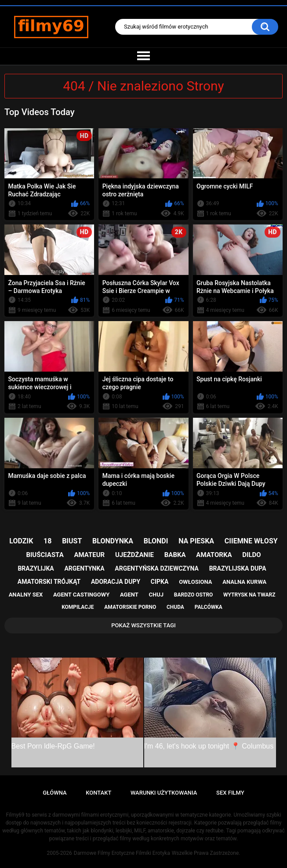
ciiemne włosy (251, 541)
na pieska (196, 541)
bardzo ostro (194, 595)
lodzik (21, 541)
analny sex (26, 595)
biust (72, 541)
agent (129, 595)
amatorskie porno (130, 607)
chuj (156, 595)
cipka (160, 582)
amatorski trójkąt (49, 582)
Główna (54, 793)
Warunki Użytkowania (164, 793)
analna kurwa (244, 582)
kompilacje (78, 607)
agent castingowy (81, 595)
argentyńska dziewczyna (157, 568)
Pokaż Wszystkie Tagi (143, 625)
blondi (156, 541)
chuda (175, 607)
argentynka (84, 568)
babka (175, 555)
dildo (251, 555)
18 (47, 541)
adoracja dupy (116, 582)
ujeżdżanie (134, 555)
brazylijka (36, 568)
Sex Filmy (230, 793)
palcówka (209, 607)
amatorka (214, 555)
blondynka (113, 541)
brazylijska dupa (238, 568)
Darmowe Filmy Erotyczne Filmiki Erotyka (122, 853)
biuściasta (45, 555)
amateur (89, 555)
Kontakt (98, 793)
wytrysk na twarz (249, 595)
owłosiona (195, 582)
